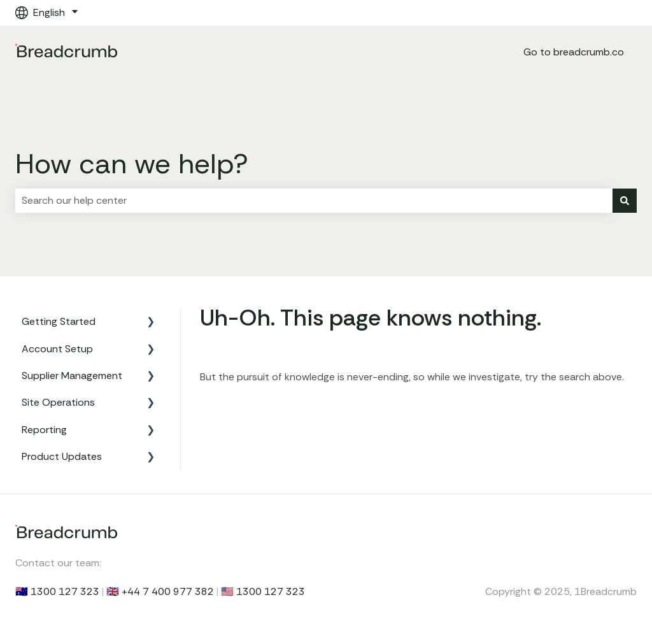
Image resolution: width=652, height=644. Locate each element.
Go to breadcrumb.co (574, 52)
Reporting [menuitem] (44, 430)
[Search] (625, 201)
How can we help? (132, 164)
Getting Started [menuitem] (59, 321)
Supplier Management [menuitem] (72, 376)
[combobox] (314, 201)
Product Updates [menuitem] (62, 456)
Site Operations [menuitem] (58, 402)
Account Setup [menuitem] (57, 349)
